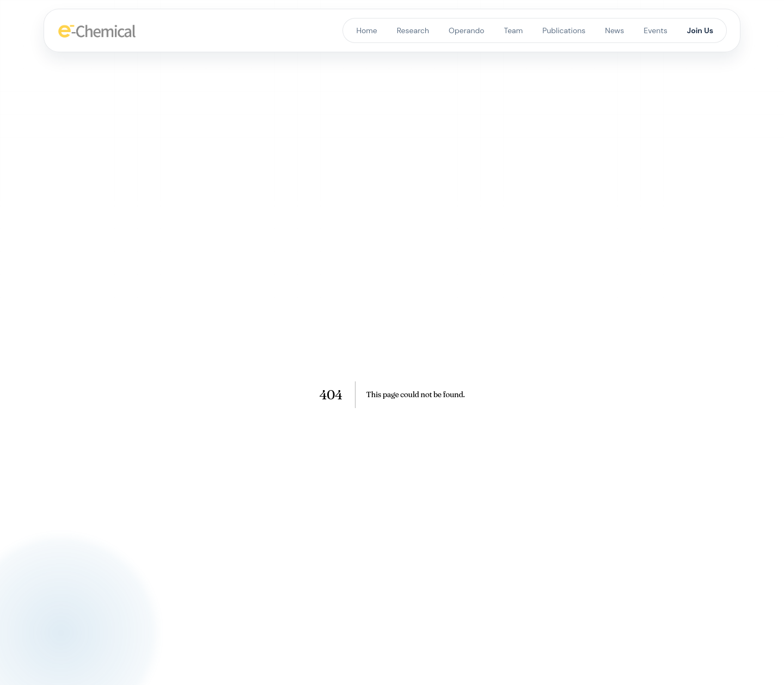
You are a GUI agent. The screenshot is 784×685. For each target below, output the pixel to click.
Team (514, 30)
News (614, 30)
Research (413, 30)
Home (366, 30)
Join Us (700, 30)
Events (655, 30)
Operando (466, 30)
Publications (564, 30)
